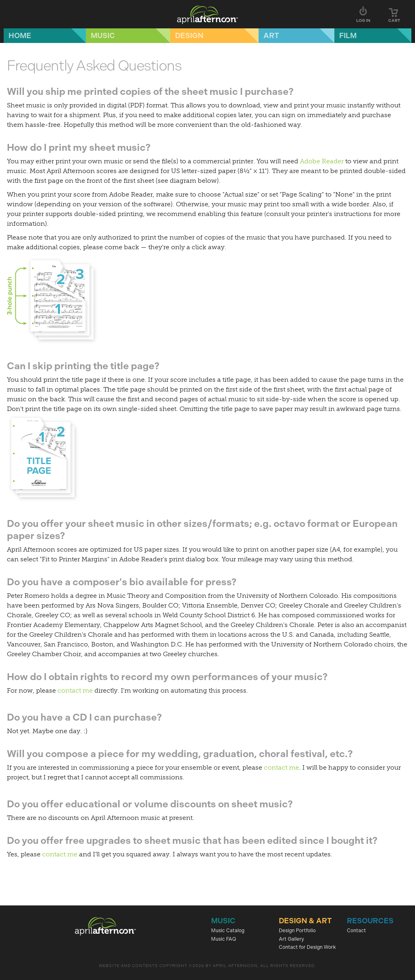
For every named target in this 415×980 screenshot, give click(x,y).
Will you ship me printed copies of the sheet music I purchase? (150, 91)
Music (103, 36)
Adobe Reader (322, 161)
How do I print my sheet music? (79, 147)
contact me (75, 690)
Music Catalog (228, 931)
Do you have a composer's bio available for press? (122, 582)
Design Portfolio (297, 931)
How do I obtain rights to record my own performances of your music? (167, 677)
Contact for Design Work (307, 947)
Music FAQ (224, 939)
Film (348, 36)
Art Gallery (291, 939)
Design (189, 36)
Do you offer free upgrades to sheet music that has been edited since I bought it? (192, 840)
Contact (356, 931)
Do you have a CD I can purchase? (84, 717)
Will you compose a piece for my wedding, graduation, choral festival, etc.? (180, 754)
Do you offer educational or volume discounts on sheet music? (150, 804)
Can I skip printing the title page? (83, 366)
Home (20, 36)
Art (271, 36)
